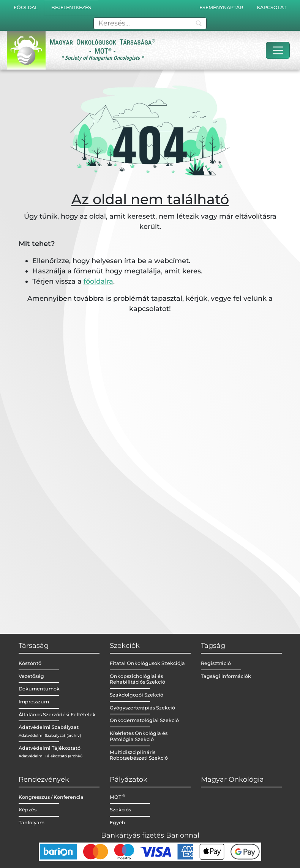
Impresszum (34, 702)
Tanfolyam (32, 823)
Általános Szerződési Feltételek (57, 715)
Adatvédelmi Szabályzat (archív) (50, 735)
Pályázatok (129, 779)
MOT (118, 797)
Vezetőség (31, 676)
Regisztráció (216, 663)
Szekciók (125, 646)
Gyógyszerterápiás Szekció (142, 708)
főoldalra (98, 281)
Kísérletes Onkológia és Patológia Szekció (139, 736)
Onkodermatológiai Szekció (144, 720)
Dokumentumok (39, 689)
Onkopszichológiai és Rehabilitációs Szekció (137, 679)
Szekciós (120, 810)
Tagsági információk (226, 676)
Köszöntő (30, 663)
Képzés (28, 810)
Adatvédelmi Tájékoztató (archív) (51, 756)
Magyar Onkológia (232, 779)
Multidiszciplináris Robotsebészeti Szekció (139, 755)
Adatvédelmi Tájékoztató (50, 748)
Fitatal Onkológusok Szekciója (147, 663)
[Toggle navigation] (278, 50)
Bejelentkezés (71, 7)
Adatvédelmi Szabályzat (49, 727)
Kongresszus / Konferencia (51, 797)
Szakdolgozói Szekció (137, 695)
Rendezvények (44, 779)
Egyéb (118, 823)
